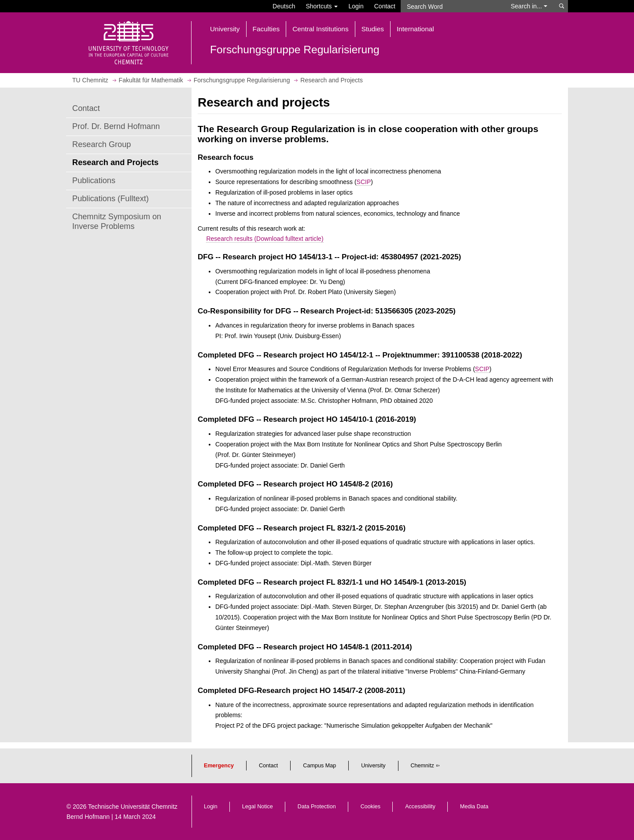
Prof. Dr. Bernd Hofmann (116, 126)
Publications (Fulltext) (111, 199)
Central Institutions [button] (320, 29)
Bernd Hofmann (88, 817)
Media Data (474, 807)
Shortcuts (322, 6)
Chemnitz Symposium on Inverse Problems (117, 221)
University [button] (225, 29)
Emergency (219, 766)
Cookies (371, 807)
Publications (94, 181)
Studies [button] (373, 29)
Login (356, 6)
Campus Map (319, 766)
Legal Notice (258, 807)
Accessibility (420, 807)
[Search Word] (452, 6)
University (373, 766)
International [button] (415, 29)
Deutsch (284, 6)
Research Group (101, 144)
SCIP (364, 182)
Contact (385, 6)
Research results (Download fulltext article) (265, 239)
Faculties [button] (266, 29)
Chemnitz (422, 766)
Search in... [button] (529, 6)
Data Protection (317, 807)
